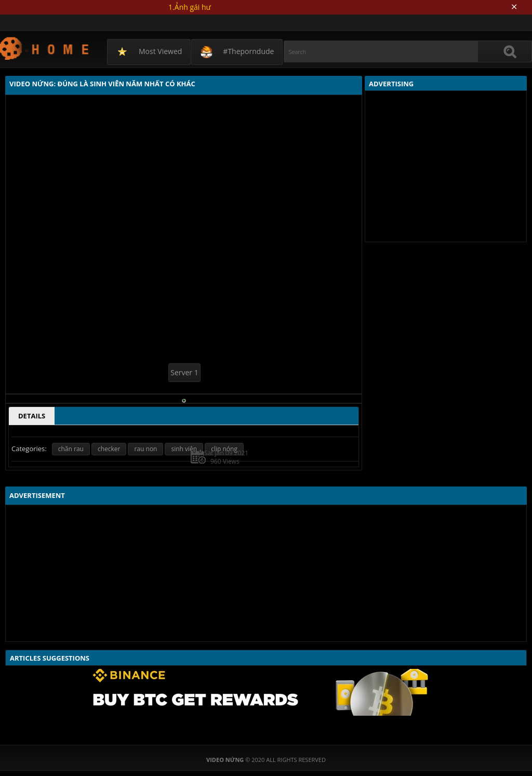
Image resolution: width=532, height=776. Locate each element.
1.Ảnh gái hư (190, 7)
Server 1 (184, 372)
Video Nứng (45, 48)
